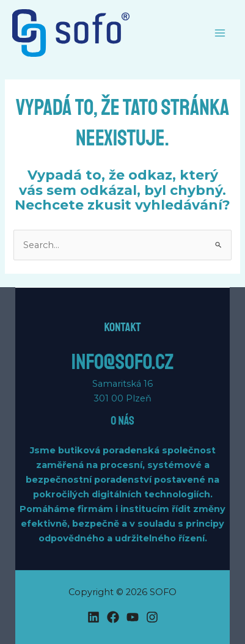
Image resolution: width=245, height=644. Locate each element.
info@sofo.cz (122, 362)
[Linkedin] (93, 617)
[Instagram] (152, 617)
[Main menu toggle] (220, 33)
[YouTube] (133, 617)
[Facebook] (113, 617)
